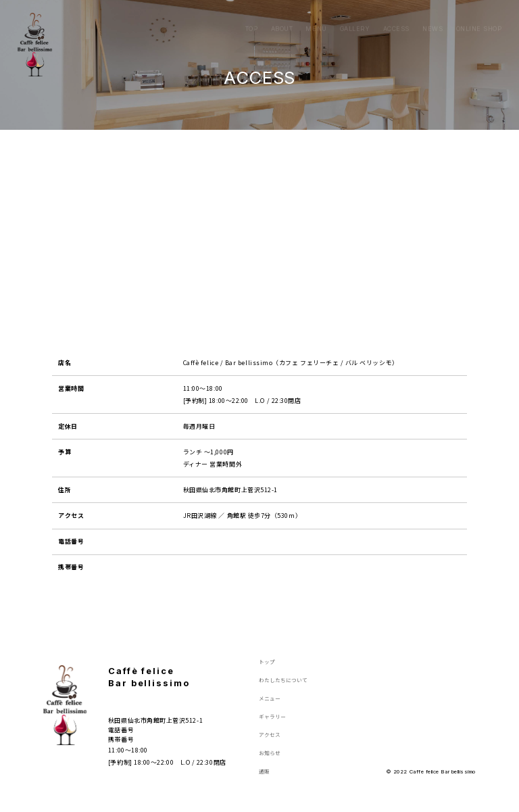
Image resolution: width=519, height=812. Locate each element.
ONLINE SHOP (479, 17)
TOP (252, 17)
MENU (316, 17)
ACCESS (396, 17)
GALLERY (355, 17)
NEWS (432, 17)
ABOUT (282, 17)
